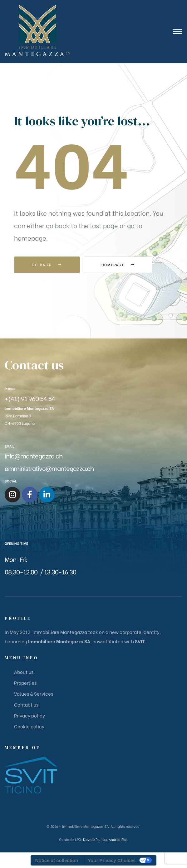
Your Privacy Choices (112, 860)
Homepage (118, 265)
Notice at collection (57, 860)
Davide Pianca (95, 839)
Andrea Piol (118, 839)
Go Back (47, 265)
